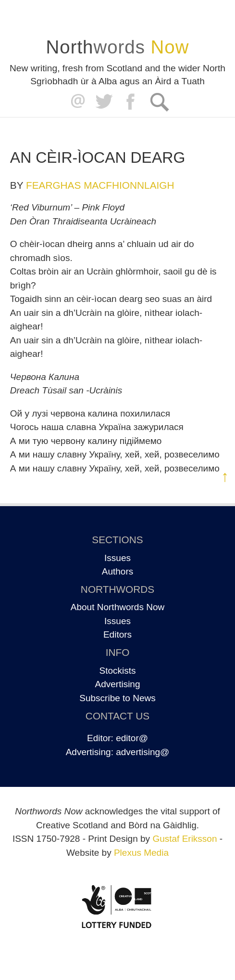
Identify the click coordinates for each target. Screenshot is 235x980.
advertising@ (142, 752)
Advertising (118, 684)
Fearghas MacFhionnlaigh (100, 185)
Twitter (104, 102)
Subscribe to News (117, 698)
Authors (117, 571)
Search (159, 102)
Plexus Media (141, 853)
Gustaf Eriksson (185, 839)
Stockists (117, 671)
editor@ (132, 738)
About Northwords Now (117, 607)
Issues (117, 558)
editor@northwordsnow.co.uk (76, 102)
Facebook (131, 102)
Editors (117, 634)
